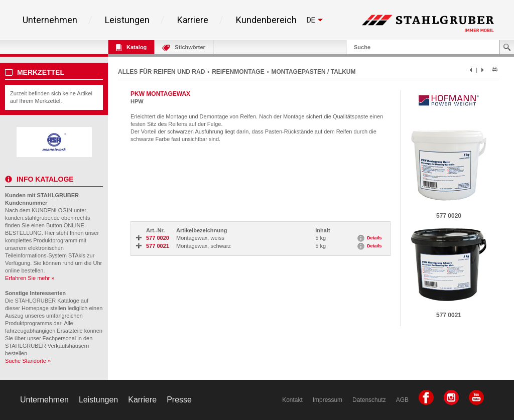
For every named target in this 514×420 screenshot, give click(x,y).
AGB (402, 400)
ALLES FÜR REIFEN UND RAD (161, 72)
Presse (179, 400)
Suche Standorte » (28, 361)
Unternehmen (50, 20)
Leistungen (127, 20)
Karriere (193, 20)
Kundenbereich (266, 20)
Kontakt (292, 400)
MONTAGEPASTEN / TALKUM (314, 72)
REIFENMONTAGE (238, 72)
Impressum (328, 400)
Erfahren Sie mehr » (30, 278)
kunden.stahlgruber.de (32, 218)
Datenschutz (369, 400)
